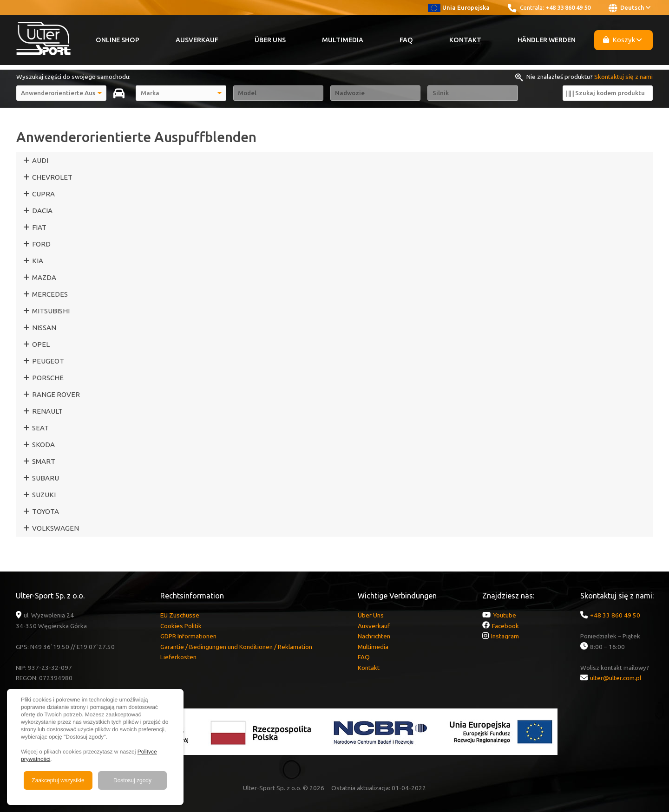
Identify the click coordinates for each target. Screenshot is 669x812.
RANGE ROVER (56, 394)
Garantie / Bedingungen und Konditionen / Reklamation (236, 647)
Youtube (505, 615)
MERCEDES (50, 294)
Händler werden (547, 40)
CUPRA (43, 194)
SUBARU (46, 478)
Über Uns (270, 40)
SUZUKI (44, 495)
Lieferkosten (178, 657)
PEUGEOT (48, 361)
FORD (41, 244)
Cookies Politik (181, 626)
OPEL (41, 344)
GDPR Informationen (188, 636)
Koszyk (623, 40)
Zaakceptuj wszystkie (58, 780)
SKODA (43, 445)
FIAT (39, 227)
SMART (44, 461)
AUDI (40, 160)
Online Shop (118, 40)
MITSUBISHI (51, 311)
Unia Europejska (459, 7)
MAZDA (44, 277)
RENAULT (47, 411)
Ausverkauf (197, 40)
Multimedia (343, 40)
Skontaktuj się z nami (623, 77)
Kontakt (465, 40)
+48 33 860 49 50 (568, 7)
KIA (38, 261)
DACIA (42, 211)
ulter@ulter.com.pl (616, 678)
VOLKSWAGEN (56, 528)
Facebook (505, 626)
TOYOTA (46, 511)
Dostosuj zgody (132, 780)
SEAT (40, 428)
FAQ (406, 40)
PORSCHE (48, 378)
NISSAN (44, 328)
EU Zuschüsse (180, 615)
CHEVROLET (52, 177)
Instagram (505, 636)
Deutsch (630, 8)
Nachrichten (374, 636)
